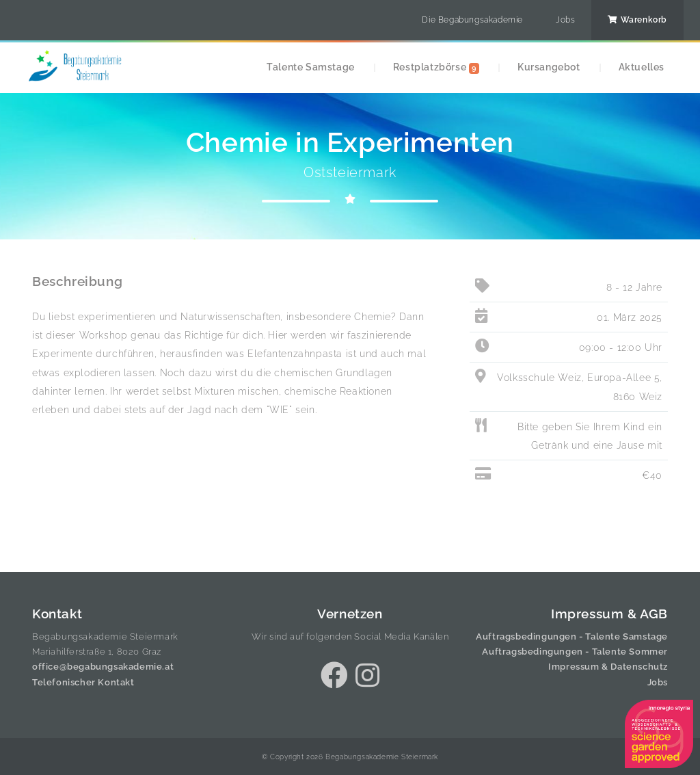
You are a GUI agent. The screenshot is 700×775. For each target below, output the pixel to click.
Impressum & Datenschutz (608, 667)
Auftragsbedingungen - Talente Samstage (572, 636)
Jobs (565, 20)
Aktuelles (642, 67)
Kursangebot (549, 67)
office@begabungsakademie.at (103, 667)
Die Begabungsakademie (472, 20)
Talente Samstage (311, 67)
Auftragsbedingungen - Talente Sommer (575, 652)
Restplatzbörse (436, 67)
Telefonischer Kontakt (83, 682)
